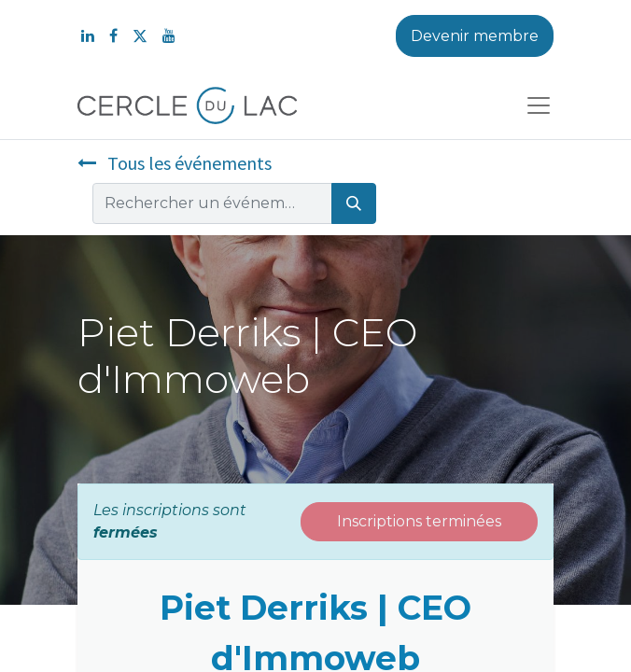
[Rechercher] (354, 203)
